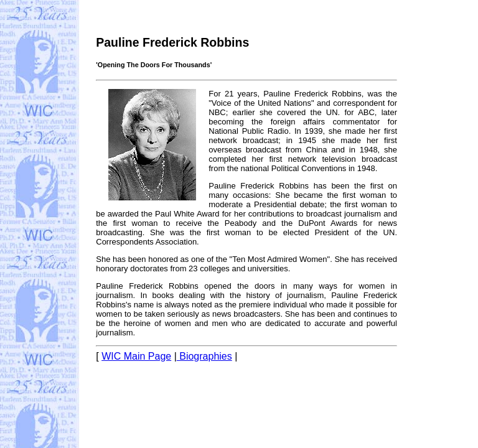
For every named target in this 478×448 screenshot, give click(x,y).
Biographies (204, 356)
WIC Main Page (136, 356)
